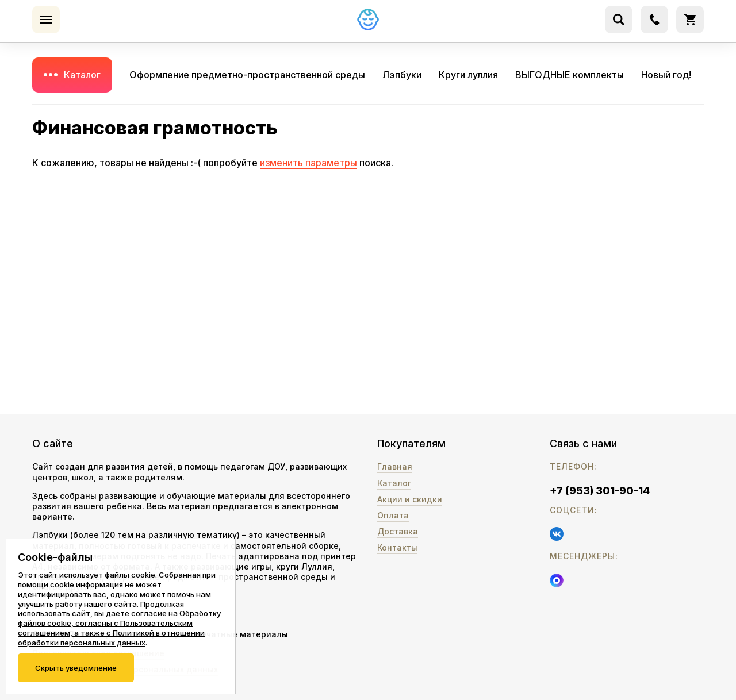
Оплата (393, 515)
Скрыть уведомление (76, 668)
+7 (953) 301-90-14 (600, 491)
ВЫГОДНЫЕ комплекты (570, 75)
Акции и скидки (410, 499)
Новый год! (666, 75)
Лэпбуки (402, 75)
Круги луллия (468, 75)
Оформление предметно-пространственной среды (247, 75)
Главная (395, 466)
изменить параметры (308, 163)
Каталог (82, 75)
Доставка (398, 531)
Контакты (397, 547)
